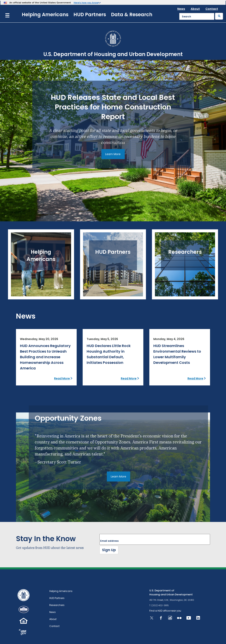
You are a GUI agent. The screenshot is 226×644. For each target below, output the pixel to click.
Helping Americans (45, 15)
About (195, 9)
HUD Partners (90, 15)
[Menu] (7, 15)
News (181, 9)
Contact (212, 9)
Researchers (57, 605)
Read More (62, 378)
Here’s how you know (86, 3)
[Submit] (219, 16)
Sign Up (109, 550)
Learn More (113, 154)
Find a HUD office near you (165, 611)
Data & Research (132, 15)
